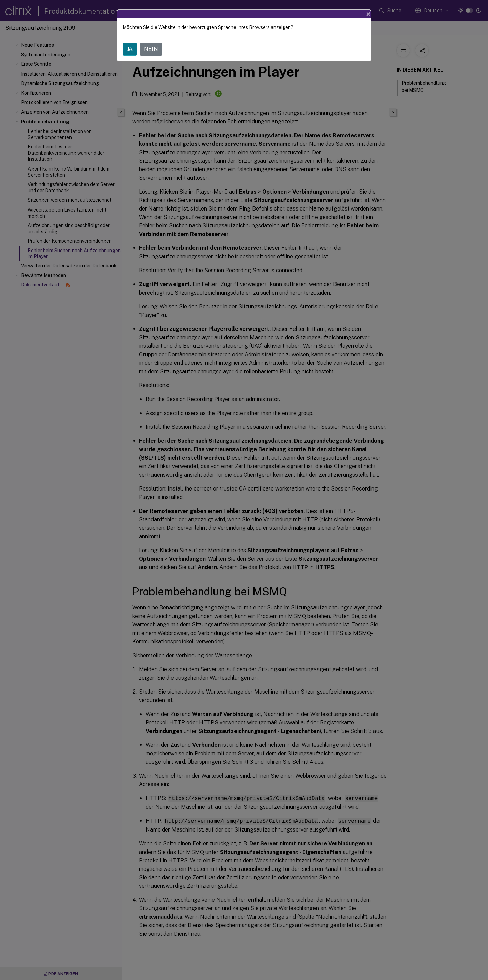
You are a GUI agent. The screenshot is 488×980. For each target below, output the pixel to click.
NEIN (151, 49)
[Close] (368, 14)
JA (130, 49)
